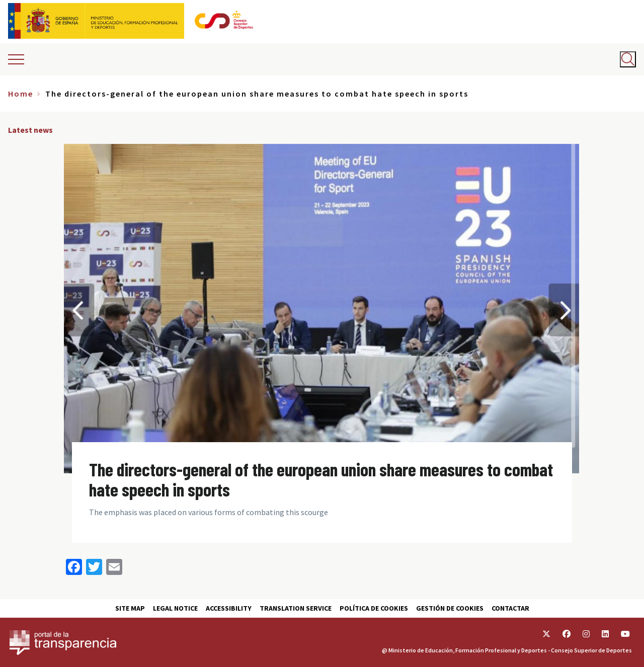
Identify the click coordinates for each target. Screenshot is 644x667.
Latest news (30, 130)
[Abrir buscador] (628, 59)
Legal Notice (175, 608)
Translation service (296, 608)
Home (21, 94)
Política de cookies (374, 608)
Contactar (510, 608)
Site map (130, 608)
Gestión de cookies (450, 608)
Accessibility (229, 608)
